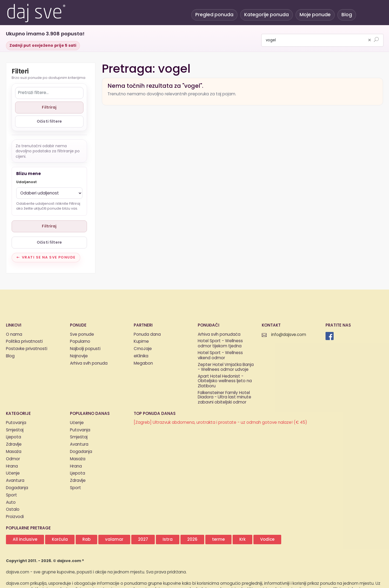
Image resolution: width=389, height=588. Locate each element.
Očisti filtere (49, 121)
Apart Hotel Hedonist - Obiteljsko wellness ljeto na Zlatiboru (225, 381)
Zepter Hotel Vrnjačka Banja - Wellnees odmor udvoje (226, 368)
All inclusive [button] (25, 540)
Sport (11, 495)
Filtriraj (49, 107)
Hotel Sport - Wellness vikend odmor (220, 356)
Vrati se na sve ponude (49, 257)
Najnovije (79, 356)
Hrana (12, 466)
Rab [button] (86, 540)
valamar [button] (114, 540)
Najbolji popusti (85, 349)
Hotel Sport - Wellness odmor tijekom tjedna (220, 344)
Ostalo (13, 510)
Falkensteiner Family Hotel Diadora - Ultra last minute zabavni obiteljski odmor (224, 398)
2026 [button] (192, 540)
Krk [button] (242, 540)
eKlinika (141, 356)
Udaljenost (26, 182)
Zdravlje (14, 444)
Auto (11, 503)
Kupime (141, 342)
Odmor (13, 459)
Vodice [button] (267, 540)
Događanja (17, 488)
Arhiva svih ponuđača (219, 335)
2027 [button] (143, 540)
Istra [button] (168, 540)
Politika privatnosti (24, 342)
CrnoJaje (143, 349)
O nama (14, 335)
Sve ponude (82, 335)
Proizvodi (15, 517)
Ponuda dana (147, 335)
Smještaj (15, 430)
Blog (347, 15)
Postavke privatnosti (27, 349)
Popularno (80, 342)
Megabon (143, 363)
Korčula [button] (60, 540)
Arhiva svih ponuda (89, 363)
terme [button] (218, 540)
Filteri (20, 72)
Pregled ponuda (214, 15)
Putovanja (16, 423)
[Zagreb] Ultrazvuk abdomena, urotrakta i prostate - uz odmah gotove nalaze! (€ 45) (220, 423)
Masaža (14, 452)
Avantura (15, 481)
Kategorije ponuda (266, 15)
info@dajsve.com (289, 335)
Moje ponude (315, 15)
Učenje (13, 473)
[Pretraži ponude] (376, 40)
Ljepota (14, 437)
